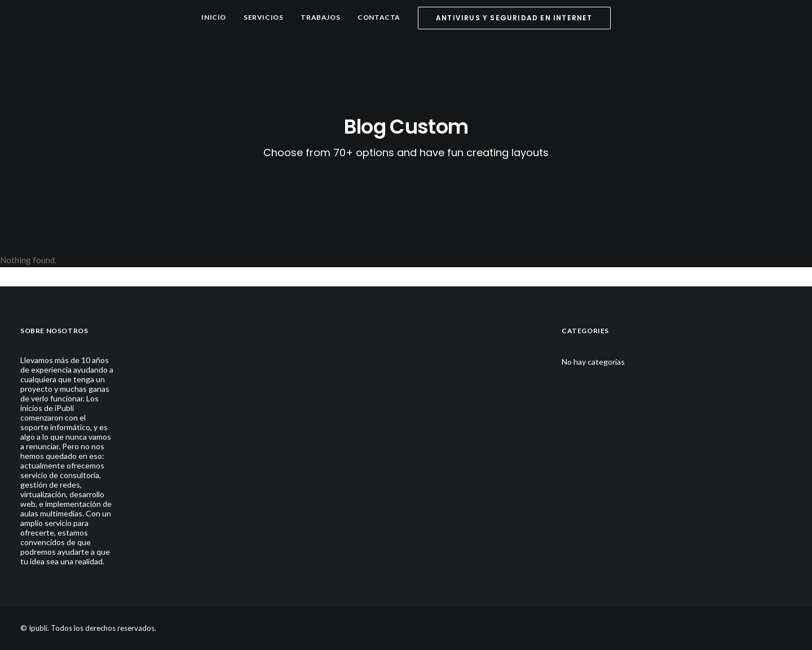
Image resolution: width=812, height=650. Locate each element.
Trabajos (320, 17)
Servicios (263, 17)
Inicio (214, 17)
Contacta (379, 17)
